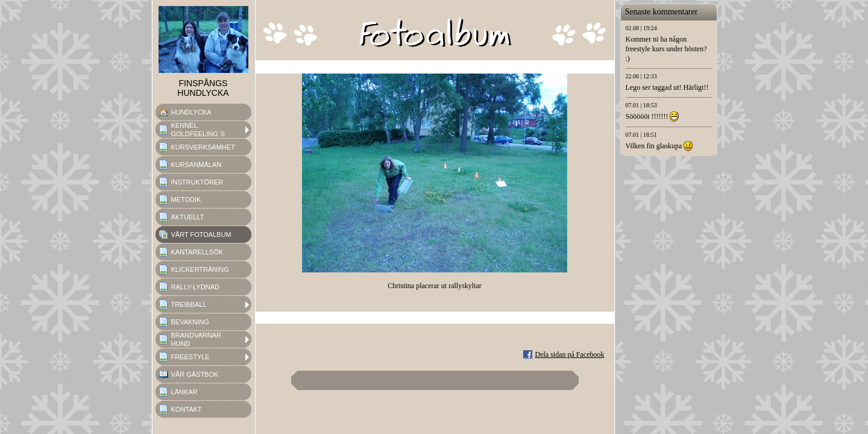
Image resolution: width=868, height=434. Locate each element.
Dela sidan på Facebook (570, 354)
